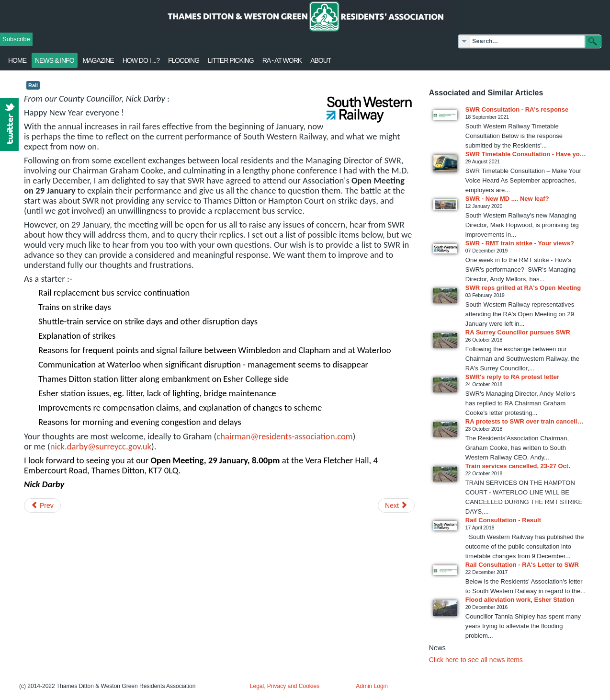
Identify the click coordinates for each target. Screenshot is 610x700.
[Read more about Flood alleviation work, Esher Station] (445, 608)
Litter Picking (231, 60)
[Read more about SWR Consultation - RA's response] (445, 115)
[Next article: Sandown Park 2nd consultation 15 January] (396, 505)
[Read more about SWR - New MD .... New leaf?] (445, 205)
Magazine (98, 60)
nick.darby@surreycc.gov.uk (101, 446)
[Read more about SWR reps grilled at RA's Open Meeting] (445, 296)
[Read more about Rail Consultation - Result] (445, 526)
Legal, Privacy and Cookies (285, 686)
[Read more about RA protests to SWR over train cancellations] (445, 430)
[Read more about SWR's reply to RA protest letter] (445, 385)
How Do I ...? (141, 60)
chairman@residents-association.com (284, 436)
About (321, 60)
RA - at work (282, 60)
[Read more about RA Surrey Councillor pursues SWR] (445, 340)
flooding (184, 60)
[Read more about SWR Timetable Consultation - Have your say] (445, 163)
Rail (33, 85)
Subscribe (16, 39)
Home (17, 60)
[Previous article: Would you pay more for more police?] (42, 505)
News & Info (55, 60)
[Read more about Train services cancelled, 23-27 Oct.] (445, 474)
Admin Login (372, 686)
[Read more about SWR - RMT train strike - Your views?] (445, 249)
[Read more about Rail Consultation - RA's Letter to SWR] (445, 570)
